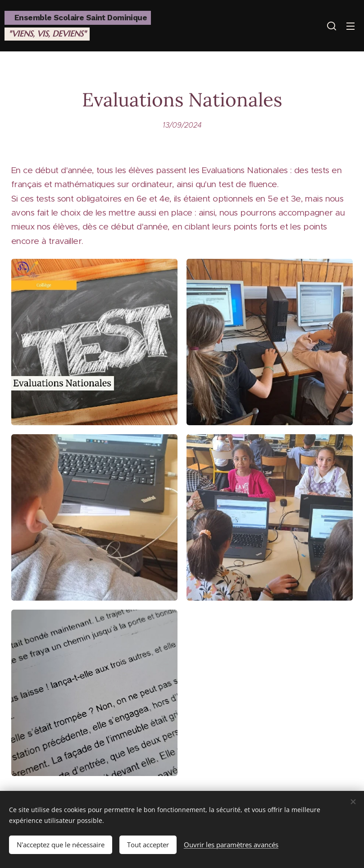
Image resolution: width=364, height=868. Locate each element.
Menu (350, 26)
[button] (332, 26)
